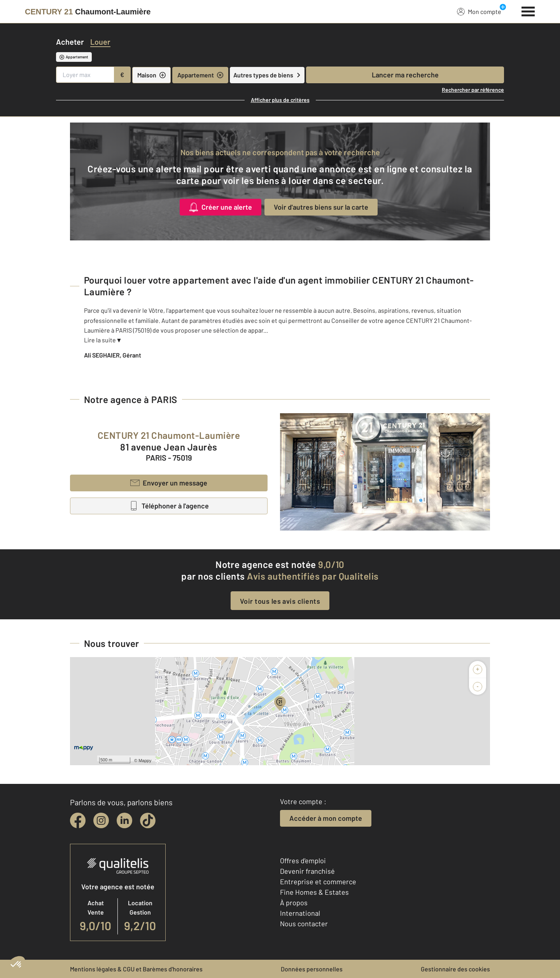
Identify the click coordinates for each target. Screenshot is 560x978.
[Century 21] (88, 12)
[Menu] (528, 11)
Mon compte (479, 11)
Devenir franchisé (307, 871)
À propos (294, 903)
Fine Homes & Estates (314, 892)
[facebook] (78, 820)
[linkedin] (124, 820)
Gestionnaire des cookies (455, 969)
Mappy (145, 761)
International (300, 913)
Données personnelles (312, 969)
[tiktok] (148, 820)
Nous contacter (304, 924)
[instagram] (101, 820)
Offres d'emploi (303, 861)
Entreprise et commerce (318, 882)
